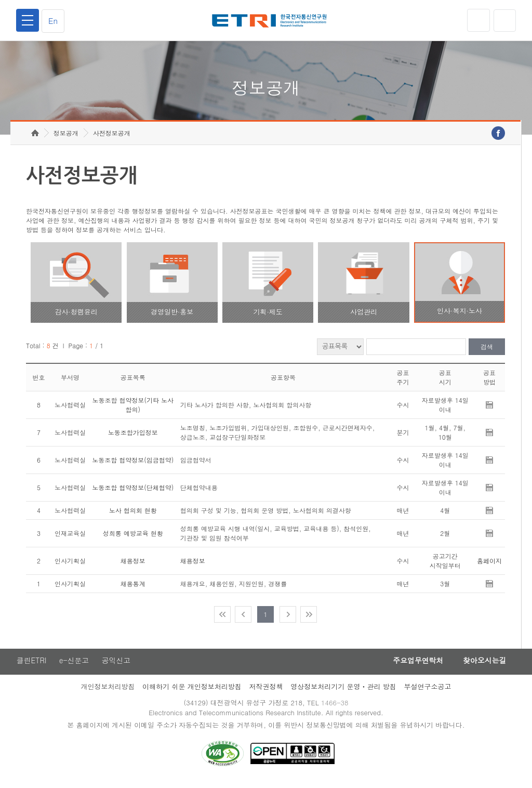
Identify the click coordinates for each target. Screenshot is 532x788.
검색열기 (504, 20)
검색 (487, 352)
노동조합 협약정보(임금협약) (133, 465)
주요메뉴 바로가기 (0, 0)
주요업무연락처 (415, 666)
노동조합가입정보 (133, 437)
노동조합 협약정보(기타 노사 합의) (133, 410)
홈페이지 (489, 566)
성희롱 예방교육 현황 (133, 538)
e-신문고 (74, 666)
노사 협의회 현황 (133, 515)
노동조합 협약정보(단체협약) (133, 492)
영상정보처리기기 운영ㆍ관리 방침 (343, 692)
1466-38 (335, 708)
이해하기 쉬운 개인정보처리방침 (192, 692)
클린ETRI (31, 666)
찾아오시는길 (483, 666)
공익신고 (117, 666)
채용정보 (133, 566)
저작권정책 (266, 692)
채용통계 (133, 589)
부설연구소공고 (428, 692)
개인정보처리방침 (108, 692)
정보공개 (66, 138)
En (54, 21)
